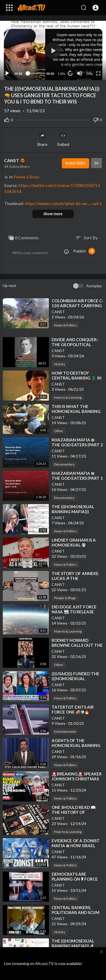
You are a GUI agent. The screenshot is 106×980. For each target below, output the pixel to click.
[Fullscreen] (98, 73)
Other (59, 431)
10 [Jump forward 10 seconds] (70, 74)
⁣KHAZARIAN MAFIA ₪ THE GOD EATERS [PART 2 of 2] (77, 445)
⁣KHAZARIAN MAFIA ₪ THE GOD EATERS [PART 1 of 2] (77, 478)
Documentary (64, 464)
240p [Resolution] (90, 74)
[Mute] (80, 73)
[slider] (34, 73)
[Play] (7, 73)
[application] (53, 51)
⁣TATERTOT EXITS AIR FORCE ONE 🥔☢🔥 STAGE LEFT (73, 712)
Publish (84, 251)
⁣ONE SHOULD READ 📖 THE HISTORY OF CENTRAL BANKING (74, 812)
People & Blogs (26, 177)
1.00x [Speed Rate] (62, 74)
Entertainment (65, 732)
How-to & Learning (68, 397)
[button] (96, 8)
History (60, 364)
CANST (15, 160)
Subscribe (75, 163)
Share (42, 139)
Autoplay (94, 286)
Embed (63, 139)
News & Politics (65, 325)
